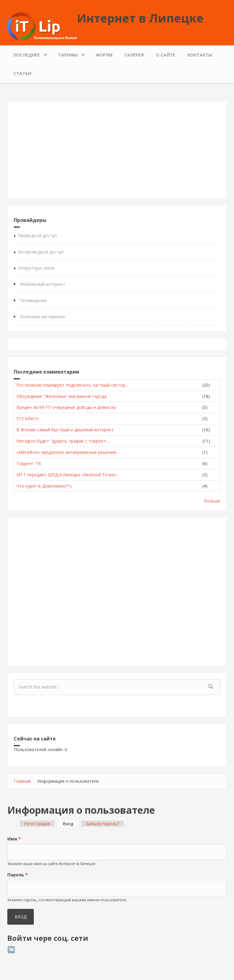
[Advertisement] (117, 150)
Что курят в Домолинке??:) (44, 486)
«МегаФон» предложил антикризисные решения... (68, 452)
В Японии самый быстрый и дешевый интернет (65, 430)
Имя (14, 839)
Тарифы (69, 53)
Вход (70, 824)
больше (212, 501)
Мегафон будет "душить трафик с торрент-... (63, 441)
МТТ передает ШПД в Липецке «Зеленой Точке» (67, 475)
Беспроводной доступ (41, 252)
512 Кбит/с (28, 418)
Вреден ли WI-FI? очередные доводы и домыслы (66, 407)
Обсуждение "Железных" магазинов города (62, 396)
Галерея (134, 55)
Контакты (200, 55)
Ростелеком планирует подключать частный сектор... (72, 385)
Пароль (18, 875)
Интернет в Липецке (140, 18)
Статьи (22, 73)
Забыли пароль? (102, 824)
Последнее (28, 53)
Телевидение (33, 300)
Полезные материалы (42, 317)
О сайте (166, 55)
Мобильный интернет (43, 284)
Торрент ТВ (29, 463)
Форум (104, 55)
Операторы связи (36, 268)
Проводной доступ (37, 235)
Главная (22, 781)
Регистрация (37, 824)
